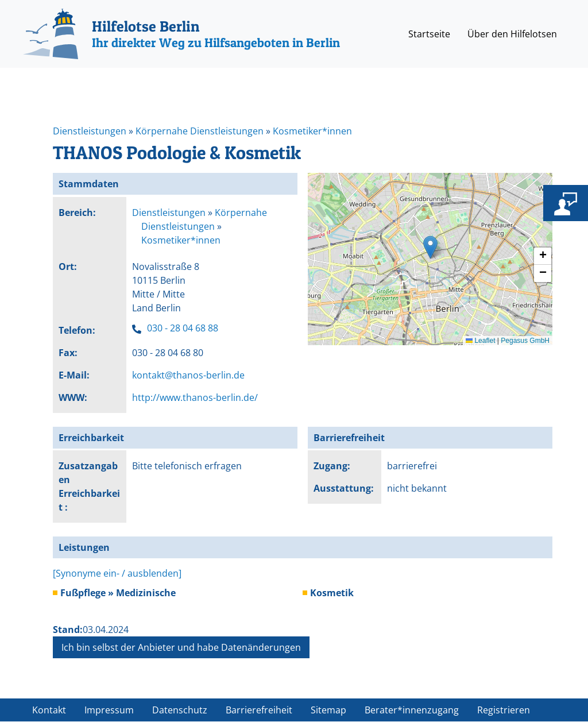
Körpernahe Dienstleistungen (200, 131)
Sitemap (328, 710)
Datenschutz (180, 710)
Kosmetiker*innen (312, 131)
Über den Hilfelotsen (512, 34)
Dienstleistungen (90, 131)
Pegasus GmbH (525, 341)
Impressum (109, 710)
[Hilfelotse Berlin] (181, 34)
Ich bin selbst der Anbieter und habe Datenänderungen (181, 647)
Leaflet (480, 341)
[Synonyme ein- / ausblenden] (117, 573)
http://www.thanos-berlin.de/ (195, 397)
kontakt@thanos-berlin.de (188, 375)
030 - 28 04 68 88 (183, 328)
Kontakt (49, 710)
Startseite (429, 34)
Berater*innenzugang (412, 710)
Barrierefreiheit (259, 710)
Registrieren (504, 710)
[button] (430, 247)
